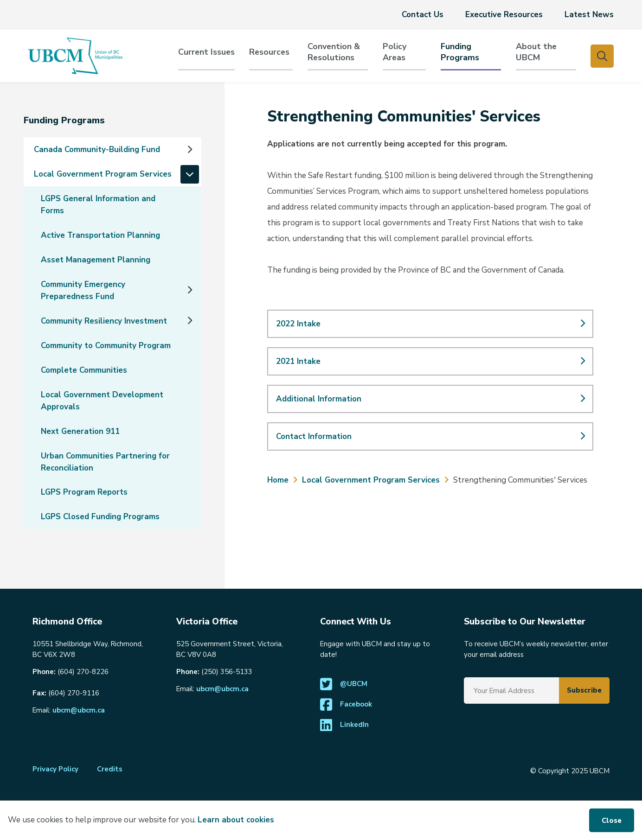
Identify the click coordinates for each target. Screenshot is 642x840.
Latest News (589, 15)
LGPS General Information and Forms (98, 205)
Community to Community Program (106, 346)
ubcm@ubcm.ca (79, 710)
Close (612, 821)
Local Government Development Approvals (102, 401)
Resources (269, 52)
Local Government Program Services (103, 174)
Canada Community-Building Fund (97, 150)
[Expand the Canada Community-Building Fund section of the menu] (190, 150)
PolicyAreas (395, 52)
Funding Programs (460, 52)
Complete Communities (84, 370)
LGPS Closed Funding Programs (100, 517)
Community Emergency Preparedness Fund (83, 290)
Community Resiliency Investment (104, 321)
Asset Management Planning (96, 260)
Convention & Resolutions (334, 52)
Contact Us (423, 15)
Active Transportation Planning (100, 235)
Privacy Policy (55, 769)
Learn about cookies (236, 820)
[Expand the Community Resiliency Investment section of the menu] (190, 321)
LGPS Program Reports (84, 492)
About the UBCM (536, 52)
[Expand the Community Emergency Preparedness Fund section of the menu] (190, 290)
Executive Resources (504, 15)
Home (278, 480)
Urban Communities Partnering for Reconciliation (105, 462)
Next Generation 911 (80, 431)
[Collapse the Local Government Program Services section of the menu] (190, 174)
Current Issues (206, 52)
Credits (110, 769)
